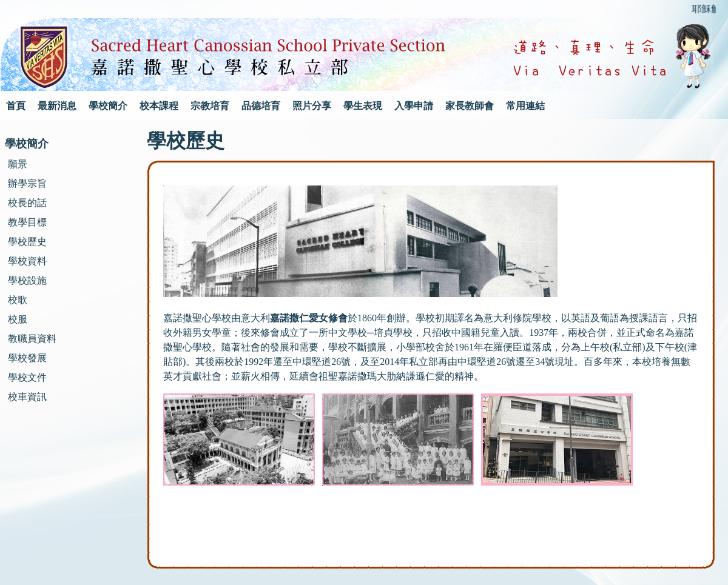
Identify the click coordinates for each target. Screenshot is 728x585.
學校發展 (27, 358)
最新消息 (57, 106)
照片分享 (312, 106)
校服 (18, 319)
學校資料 (27, 261)
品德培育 (261, 106)
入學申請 (414, 106)
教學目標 (27, 222)
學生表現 (363, 106)
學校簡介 (108, 106)
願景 (18, 164)
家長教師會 (470, 106)
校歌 (18, 300)
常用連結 (525, 106)
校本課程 (159, 106)
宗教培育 (210, 106)
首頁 (16, 106)
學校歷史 (27, 242)
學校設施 (27, 280)
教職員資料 (32, 339)
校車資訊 (27, 397)
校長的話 (27, 203)
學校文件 (27, 377)
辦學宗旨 (27, 183)
